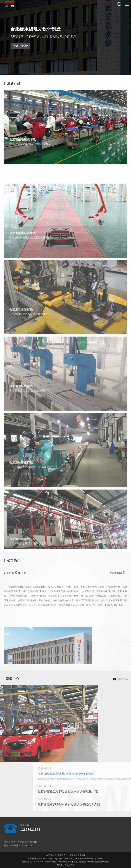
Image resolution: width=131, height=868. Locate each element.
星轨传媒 (70, 865)
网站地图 (105, 862)
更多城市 (87, 862)
